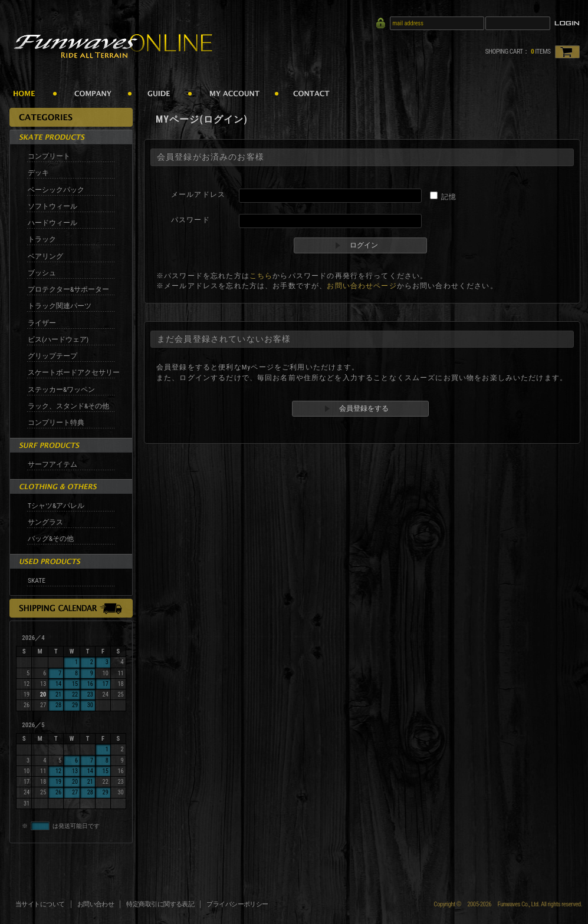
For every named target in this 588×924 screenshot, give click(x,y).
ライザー (42, 323)
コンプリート (49, 156)
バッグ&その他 (51, 539)
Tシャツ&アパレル (56, 506)
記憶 (449, 197)
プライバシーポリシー (237, 904)
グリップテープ (52, 356)
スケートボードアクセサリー (74, 372)
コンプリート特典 (56, 423)
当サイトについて (40, 904)
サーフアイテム (52, 464)
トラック (42, 239)
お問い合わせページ (362, 286)
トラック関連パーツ (60, 306)
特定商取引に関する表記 (160, 904)
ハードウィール (52, 223)
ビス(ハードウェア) (58, 339)
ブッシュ (42, 273)
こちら (261, 276)
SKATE (37, 580)
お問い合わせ (96, 904)
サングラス (45, 522)
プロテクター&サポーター (68, 289)
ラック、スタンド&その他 (68, 406)
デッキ (38, 173)
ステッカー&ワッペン (61, 390)
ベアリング (45, 256)
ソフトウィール (52, 206)
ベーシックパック (56, 190)
